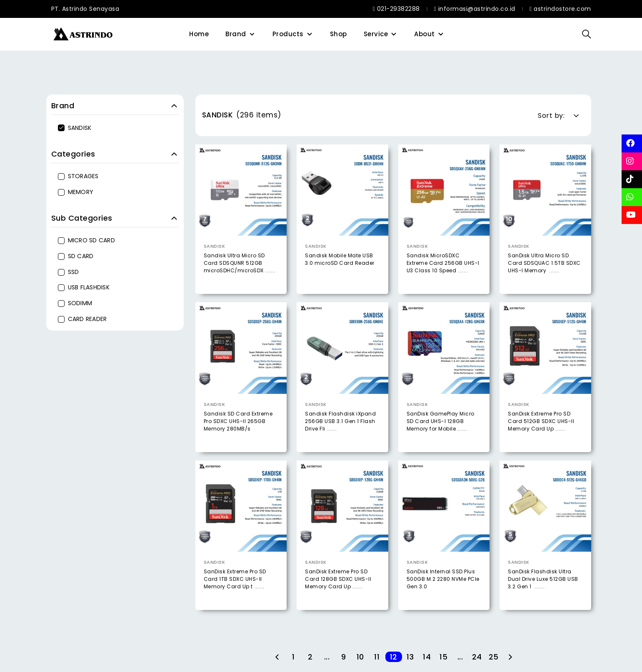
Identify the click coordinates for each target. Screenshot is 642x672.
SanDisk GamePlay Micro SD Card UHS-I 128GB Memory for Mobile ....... (441, 437)
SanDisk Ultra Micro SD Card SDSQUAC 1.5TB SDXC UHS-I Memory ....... (544, 263)
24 (477, 657)
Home (199, 34)
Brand (236, 34)
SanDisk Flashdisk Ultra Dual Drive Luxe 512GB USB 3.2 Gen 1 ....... (543, 595)
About (425, 34)
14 (427, 657)
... (327, 657)
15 (443, 657)
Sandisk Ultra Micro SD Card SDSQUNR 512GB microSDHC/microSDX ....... (240, 263)
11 (377, 657)
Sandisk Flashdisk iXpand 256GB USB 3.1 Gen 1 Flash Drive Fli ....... (340, 437)
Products (288, 34)
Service (376, 34)
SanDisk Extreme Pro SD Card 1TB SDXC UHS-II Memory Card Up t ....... (235, 595)
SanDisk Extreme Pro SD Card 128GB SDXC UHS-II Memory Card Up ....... (338, 595)
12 (394, 657)
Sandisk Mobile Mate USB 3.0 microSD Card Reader (340, 259)
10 (360, 657)
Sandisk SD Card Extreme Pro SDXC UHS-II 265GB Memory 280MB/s (238, 437)
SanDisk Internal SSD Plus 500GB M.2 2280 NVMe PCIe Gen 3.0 (443, 595)
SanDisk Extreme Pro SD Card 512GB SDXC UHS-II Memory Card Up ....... (541, 437)
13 (410, 657)
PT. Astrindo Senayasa (85, 9)
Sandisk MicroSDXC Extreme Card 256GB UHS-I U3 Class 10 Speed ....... (443, 263)
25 (494, 657)
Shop (338, 34)
